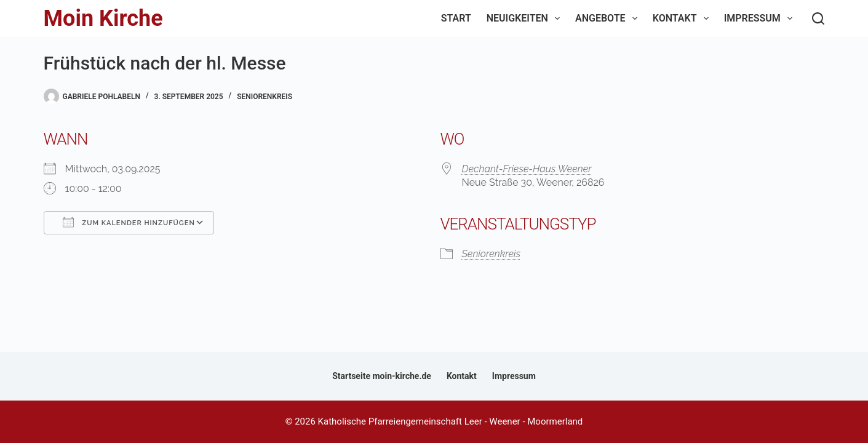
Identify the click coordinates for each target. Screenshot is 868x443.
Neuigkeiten (526, 18)
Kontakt (683, 18)
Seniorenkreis (265, 97)
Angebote (609, 18)
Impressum (761, 18)
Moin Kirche (103, 18)
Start (456, 18)
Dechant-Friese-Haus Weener (527, 169)
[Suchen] (818, 18)
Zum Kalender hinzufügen (129, 222)
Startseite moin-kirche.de (382, 376)
